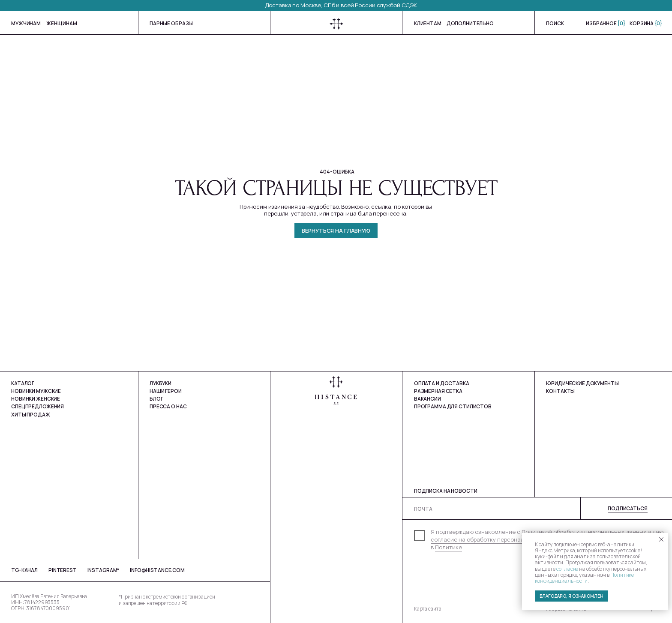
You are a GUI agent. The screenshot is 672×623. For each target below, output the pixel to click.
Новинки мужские (36, 391)
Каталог (23, 383)
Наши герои (166, 391)
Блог (156, 399)
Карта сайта (428, 609)
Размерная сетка (438, 391)
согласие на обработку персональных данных (495, 539)
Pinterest (63, 570)
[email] (541, 509)
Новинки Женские (36, 399)
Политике (448, 547)
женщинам (61, 23)
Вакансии (427, 399)
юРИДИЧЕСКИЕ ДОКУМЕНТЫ (582, 383)
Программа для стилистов (453, 406)
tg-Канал (24, 570)
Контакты (560, 391)
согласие (567, 569)
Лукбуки (160, 383)
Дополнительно (470, 23)
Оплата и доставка (442, 383)
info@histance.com (157, 570)
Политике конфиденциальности (584, 578)
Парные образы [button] (171, 23)
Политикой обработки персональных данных (584, 532)
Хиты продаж (31, 415)
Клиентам (428, 23)
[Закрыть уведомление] (661, 539)
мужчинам (26, 23)
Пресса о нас (168, 406)
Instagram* (103, 570)
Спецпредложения (37, 406)
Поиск (555, 23)
